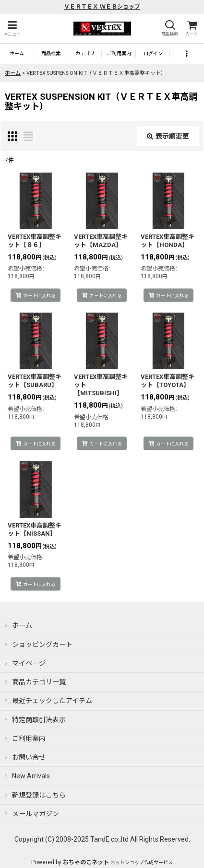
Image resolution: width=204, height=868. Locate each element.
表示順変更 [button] (168, 136)
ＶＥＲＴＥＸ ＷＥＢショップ (102, 7)
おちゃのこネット (86, 862)
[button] (12, 29)
